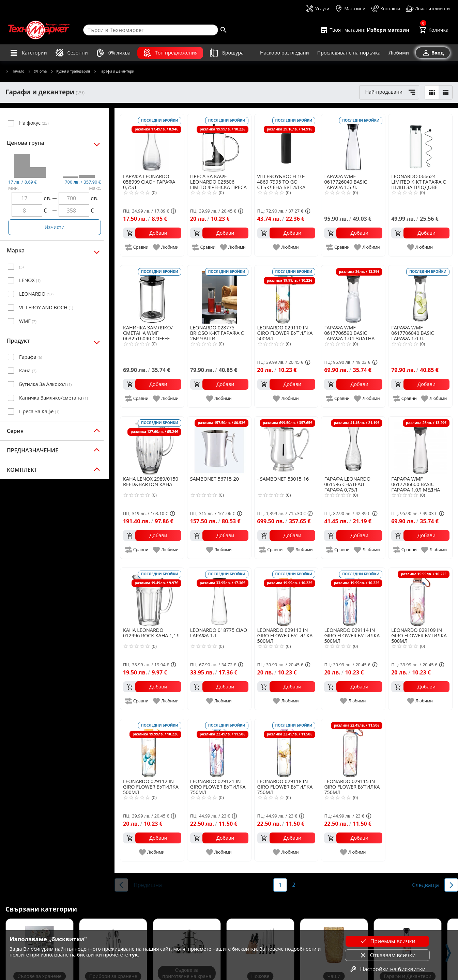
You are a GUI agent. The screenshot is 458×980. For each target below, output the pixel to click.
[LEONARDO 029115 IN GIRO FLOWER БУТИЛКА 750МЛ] (353, 748)
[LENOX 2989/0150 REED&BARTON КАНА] (152, 446)
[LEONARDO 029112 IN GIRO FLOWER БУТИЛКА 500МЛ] (152, 748)
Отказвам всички (387, 955)
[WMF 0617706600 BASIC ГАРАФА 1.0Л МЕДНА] (420, 446)
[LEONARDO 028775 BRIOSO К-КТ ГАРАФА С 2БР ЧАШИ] (219, 294)
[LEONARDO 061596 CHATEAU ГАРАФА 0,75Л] (353, 446)
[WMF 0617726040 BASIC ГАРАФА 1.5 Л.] (353, 143)
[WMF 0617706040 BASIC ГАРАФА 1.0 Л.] (420, 294)
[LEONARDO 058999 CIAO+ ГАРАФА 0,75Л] (152, 143)
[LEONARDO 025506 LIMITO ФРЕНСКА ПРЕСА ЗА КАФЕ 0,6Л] (219, 143)
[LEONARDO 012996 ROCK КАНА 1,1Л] (152, 597)
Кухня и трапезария (70, 72)
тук (133, 955)
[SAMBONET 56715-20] (219, 446)
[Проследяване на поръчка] (349, 53)
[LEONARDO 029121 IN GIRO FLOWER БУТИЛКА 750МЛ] (219, 748)
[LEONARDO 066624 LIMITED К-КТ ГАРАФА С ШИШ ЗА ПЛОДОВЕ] (420, 143)
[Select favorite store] (365, 30)
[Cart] (434, 30)
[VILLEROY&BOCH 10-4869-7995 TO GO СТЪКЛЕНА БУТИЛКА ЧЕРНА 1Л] (286, 143)
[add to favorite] (166, 247)
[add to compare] (137, 247)
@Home (37, 72)
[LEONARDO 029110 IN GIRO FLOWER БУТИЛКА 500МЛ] (286, 294)
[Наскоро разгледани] (285, 53)
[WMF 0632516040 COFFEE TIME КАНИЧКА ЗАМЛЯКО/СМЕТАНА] (152, 294)
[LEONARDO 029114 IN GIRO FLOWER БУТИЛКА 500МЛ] (353, 597)
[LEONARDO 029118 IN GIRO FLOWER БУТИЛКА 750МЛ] (286, 748)
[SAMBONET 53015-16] (286, 446)
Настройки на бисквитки (387, 969)
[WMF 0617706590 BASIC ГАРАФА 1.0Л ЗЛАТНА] (353, 294)
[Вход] (433, 53)
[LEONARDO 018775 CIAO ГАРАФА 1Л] (219, 597)
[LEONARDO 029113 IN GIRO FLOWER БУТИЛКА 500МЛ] (286, 597)
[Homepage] (39, 30)
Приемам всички (387, 941)
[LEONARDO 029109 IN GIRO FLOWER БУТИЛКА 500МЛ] (420, 597)
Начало (15, 72)
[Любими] (399, 53)
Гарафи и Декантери (114, 72)
